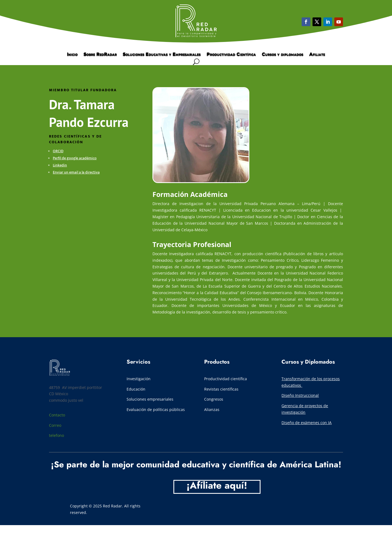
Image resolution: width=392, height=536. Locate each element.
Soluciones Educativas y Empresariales (162, 54)
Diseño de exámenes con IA (307, 423)
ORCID (58, 151)
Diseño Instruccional (300, 395)
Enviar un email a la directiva (76, 172)
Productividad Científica (231, 54)
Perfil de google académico (75, 158)
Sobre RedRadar (100, 54)
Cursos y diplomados (283, 54)
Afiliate (317, 54)
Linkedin (60, 165)
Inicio (72, 54)
